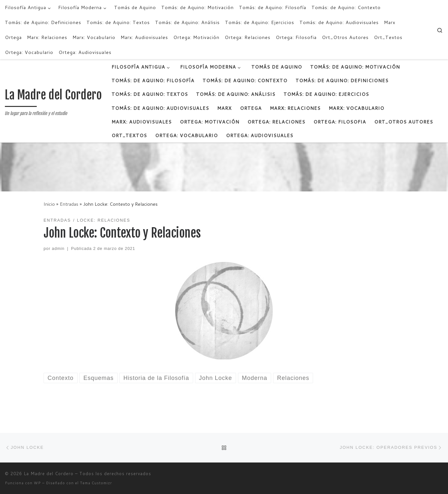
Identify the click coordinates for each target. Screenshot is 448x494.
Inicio (49, 204)
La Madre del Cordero (49, 474)
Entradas (69, 204)
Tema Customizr (96, 483)
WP (37, 483)
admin (58, 249)
